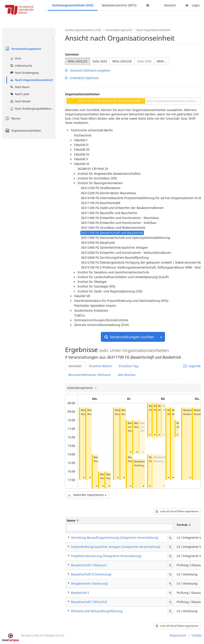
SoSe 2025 (100, 61)
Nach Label (19, 94)
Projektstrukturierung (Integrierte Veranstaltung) (106, 556)
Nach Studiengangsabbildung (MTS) (32, 109)
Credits (197, 635)
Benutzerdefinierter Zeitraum (90, 375)
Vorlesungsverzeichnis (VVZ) (73, 5)
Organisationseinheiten (23, 131)
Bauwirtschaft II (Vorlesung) (91, 574)
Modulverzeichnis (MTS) (119, 5)
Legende (192, 366)
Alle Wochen (127, 375)
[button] (84, 477)
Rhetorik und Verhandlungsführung (97, 611)
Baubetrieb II (162, 457)
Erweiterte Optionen (82, 78)
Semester (72, 54)
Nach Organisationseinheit (31, 80)
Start (15, 58)
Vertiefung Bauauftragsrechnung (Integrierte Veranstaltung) (115, 538)
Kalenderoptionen (80, 388)
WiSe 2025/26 (122, 61)
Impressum (178, 635)
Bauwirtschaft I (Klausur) (89, 565)
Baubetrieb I (142, 461)
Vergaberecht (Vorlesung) (89, 583)
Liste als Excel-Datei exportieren (177, 511)
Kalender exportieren (87, 495)
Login (192, 5)
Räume (12, 118)
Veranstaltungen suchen (129, 337)
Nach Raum (19, 87)
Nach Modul (20, 101)
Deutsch (170, 5)
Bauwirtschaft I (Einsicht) (89, 602)
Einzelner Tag (129, 366)
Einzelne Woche (100, 366)
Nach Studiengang (24, 73)
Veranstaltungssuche (23, 49)
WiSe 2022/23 (77, 61)
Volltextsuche (21, 66)
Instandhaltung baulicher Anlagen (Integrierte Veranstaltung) (116, 547)
